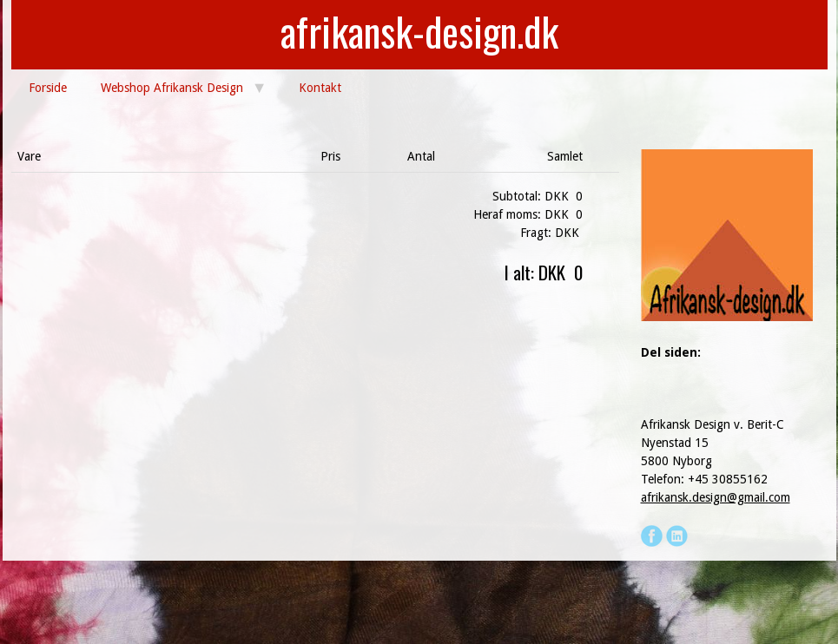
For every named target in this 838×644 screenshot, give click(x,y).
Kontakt (320, 88)
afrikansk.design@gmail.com (716, 497)
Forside (48, 88)
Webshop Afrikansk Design (172, 88)
